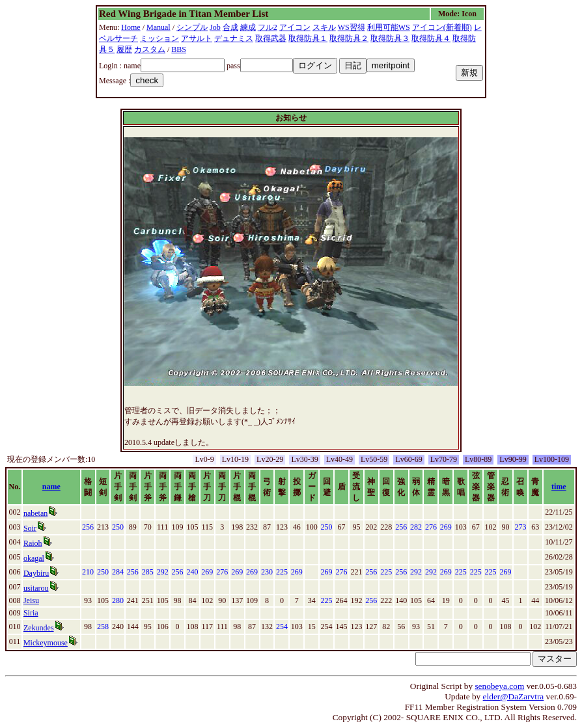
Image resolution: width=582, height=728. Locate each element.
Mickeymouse (46, 643)
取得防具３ (390, 38)
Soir (30, 528)
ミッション (159, 38)
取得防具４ (431, 38)
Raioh (33, 543)
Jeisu (31, 600)
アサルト (197, 38)
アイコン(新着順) (442, 27)
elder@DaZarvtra (514, 696)
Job (215, 27)
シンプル (192, 27)
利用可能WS (389, 27)
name (51, 487)
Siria (31, 613)
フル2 (268, 27)
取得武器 (271, 38)
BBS (179, 49)
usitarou (36, 588)
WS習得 (352, 27)
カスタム (150, 49)
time (559, 487)
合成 (230, 27)
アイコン (295, 27)
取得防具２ (349, 38)
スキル (324, 27)
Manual (159, 27)
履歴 (124, 49)
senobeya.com (499, 686)
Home (131, 27)
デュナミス (234, 38)
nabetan (35, 513)
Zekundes (39, 628)
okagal (34, 558)
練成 (248, 27)
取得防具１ (308, 38)
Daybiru (36, 573)
